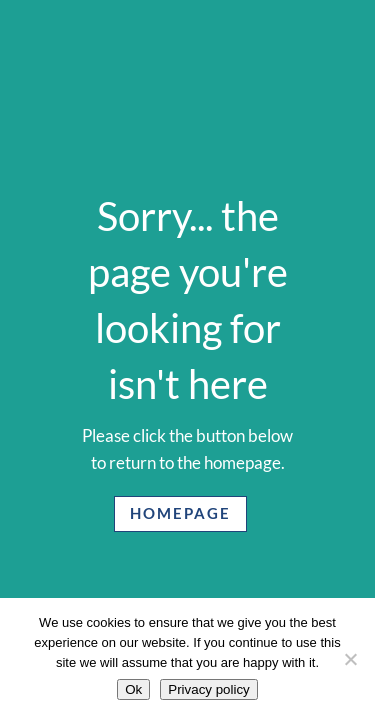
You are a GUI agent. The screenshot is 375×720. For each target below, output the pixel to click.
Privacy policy (208, 689)
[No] (350, 659)
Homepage (180, 513)
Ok (133, 689)
